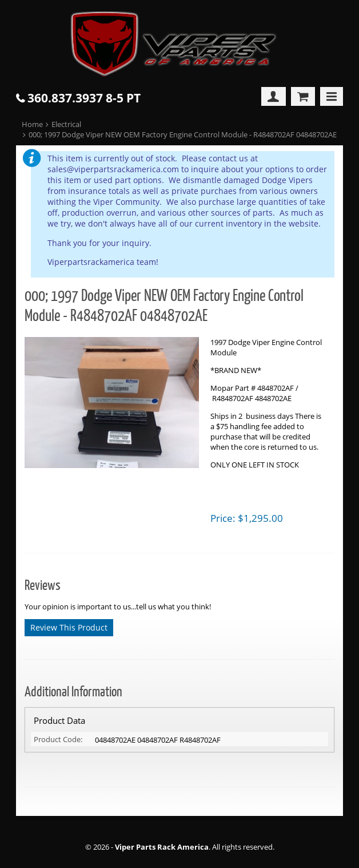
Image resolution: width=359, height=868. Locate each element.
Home (32, 124)
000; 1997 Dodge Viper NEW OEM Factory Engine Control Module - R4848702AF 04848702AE (183, 134)
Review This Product (69, 627)
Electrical (66, 124)
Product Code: (58, 739)
